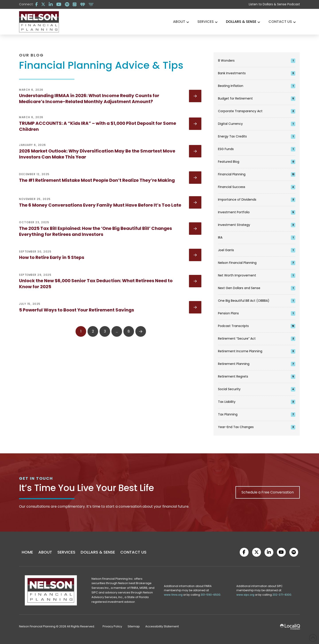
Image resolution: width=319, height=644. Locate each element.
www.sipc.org (245, 595)
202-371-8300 (282, 595)
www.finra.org (173, 595)
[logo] (39, 22)
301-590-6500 (211, 595)
